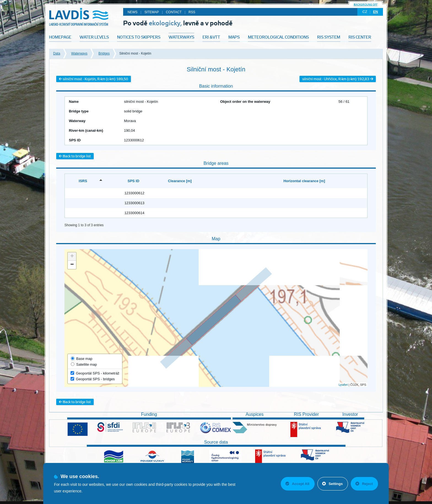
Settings (332, 484)
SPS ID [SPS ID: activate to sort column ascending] (133, 181)
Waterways (79, 53)
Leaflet (343, 385)
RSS (192, 12)
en (376, 12)
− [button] (72, 265)
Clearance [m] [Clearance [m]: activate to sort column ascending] (180, 181)
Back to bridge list (75, 156)
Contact (174, 12)
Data (57, 53)
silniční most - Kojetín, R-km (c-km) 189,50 (94, 79)
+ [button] (72, 257)
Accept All (297, 484)
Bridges (104, 53)
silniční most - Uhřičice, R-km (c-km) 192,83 (338, 79)
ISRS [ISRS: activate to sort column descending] (83, 181)
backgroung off (366, 5)
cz (365, 12)
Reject (364, 484)
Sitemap (152, 12)
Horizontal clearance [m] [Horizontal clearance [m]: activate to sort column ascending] (304, 181)
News (133, 12)
